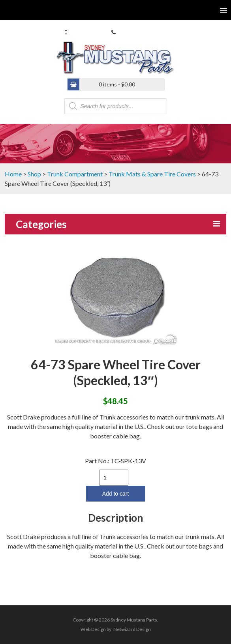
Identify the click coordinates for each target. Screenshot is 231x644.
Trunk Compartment (75, 174)
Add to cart (116, 494)
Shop (34, 174)
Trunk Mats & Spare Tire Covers (152, 174)
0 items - (117, 84)
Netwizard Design (132, 629)
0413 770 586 (85, 32)
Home (13, 174)
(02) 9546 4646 (135, 32)
